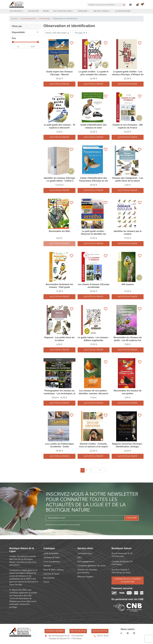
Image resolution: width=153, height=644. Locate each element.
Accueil (14, 19)
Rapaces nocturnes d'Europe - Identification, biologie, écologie (128, 447)
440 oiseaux (128, 284)
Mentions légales (85, 577)
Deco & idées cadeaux (54, 570)
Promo (46, 582)
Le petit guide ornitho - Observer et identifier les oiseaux (94, 234)
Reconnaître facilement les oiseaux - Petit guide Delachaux (59, 287)
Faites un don (78, 631)
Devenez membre (55, 631)
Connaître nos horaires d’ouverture (128, 581)
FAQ (80, 558)
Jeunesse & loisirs (52, 558)
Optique (47, 566)
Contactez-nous (85, 553)
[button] (137, 5)
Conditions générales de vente (92, 566)
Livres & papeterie (28, 19)
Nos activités (100, 631)
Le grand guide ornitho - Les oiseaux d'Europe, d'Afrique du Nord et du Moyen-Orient (128, 74)
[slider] (13, 42)
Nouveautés (49, 578)
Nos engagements (86, 562)
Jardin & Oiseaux (51, 553)
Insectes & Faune (51, 574)
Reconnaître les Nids (59, 231)
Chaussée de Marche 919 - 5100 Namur (65, 639)
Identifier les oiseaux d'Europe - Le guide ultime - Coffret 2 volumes (59, 181)
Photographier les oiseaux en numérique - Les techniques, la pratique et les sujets (59, 393)
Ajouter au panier (59, 84)
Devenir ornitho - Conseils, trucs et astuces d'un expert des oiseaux (93, 447)
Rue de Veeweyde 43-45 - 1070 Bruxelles (66, 636)
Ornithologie (44, 19)
